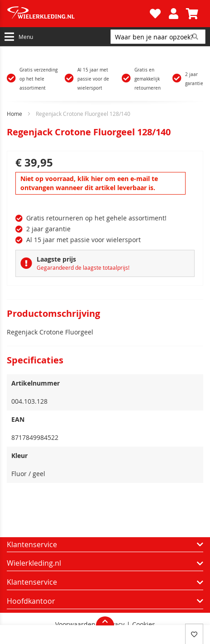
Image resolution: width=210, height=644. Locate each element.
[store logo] (77, 14)
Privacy (114, 625)
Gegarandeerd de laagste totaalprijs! (83, 267)
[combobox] (158, 37)
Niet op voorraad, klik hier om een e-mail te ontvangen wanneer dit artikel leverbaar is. (89, 183)
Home (14, 114)
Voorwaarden (75, 625)
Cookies (144, 625)
